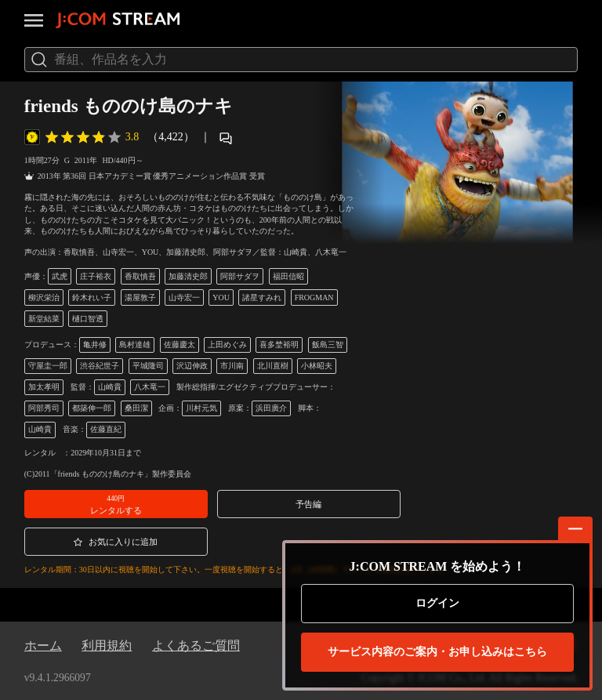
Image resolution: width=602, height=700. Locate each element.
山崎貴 (110, 387)
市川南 (232, 366)
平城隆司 (148, 366)
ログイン (437, 603)
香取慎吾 (140, 276)
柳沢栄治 (44, 297)
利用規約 (107, 646)
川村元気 (201, 408)
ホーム (43, 646)
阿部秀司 (44, 408)
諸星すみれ (262, 297)
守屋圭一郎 (48, 366)
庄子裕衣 (96, 276)
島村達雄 (135, 345)
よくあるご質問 (196, 646)
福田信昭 (288, 276)
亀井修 (95, 345)
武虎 (60, 276)
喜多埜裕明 (279, 345)
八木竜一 (150, 387)
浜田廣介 (271, 408)
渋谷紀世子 (100, 366)
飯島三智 (328, 345)
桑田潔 (136, 408)
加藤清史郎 (188, 276)
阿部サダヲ (240, 276)
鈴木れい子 (92, 297)
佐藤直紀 (106, 429)
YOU (221, 297)
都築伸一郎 (92, 408)
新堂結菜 (44, 319)
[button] (116, 504)
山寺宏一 (184, 297)
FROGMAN (314, 297)
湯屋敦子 (140, 297)
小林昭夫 (317, 366)
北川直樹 (273, 366)
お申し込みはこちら (437, 652)
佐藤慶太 (180, 345)
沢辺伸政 (192, 366)
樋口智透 (88, 319)
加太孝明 (44, 387)
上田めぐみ (227, 345)
